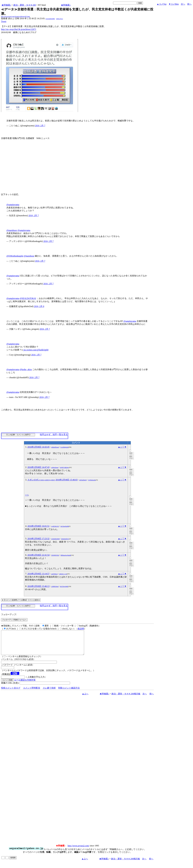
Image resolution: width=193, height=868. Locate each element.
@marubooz (12, 230)
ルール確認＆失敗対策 (25, 685)
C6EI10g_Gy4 (63, 574)
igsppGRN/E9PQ (50, 19)
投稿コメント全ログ (11, 693)
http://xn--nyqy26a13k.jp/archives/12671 (19, 29)
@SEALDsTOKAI (28, 298)
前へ (189, 4)
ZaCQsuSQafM (65, 526)
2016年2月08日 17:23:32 (38, 539)
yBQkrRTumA (55, 447)
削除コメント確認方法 (69, 693)
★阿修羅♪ (6, 5)
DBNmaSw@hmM (66, 555)
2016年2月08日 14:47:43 (38, 467)
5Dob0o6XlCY (65, 539)
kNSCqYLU (60, 19)
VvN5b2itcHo (92, 480)
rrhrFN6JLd (54, 574)
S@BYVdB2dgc (64, 467)
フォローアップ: (9, 614)
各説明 (81, 629)
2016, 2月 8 (39, 306)
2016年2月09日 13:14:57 (38, 574)
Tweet (4, 21)
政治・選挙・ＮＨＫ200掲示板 (126, 699)
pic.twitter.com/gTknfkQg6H (36, 350)
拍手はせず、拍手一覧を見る (54, 435)
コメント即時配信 (32, 693)
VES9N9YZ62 (55, 555)
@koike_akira (26, 369)
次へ (183, 4)
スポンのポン (41, 480)
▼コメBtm (174, 4)
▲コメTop (162, 4)
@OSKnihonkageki (15, 256)
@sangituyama (13, 205)
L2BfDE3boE (55, 586)
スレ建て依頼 (49, 693)
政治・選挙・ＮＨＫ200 (25, 5)
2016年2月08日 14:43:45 (38, 447)
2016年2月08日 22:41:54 (38, 555)
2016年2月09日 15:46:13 (38, 586)
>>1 (27, 495)
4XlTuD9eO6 (83, 480)
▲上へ (85, 699)
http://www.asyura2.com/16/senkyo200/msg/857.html (15, 16)
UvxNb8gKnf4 (64, 447)
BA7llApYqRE (64, 586)
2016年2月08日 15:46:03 (66, 480)
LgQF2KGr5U (55, 526)
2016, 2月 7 (40, 126)
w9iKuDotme (55, 467)
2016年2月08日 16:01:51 (38, 526)
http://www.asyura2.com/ (78, 850)
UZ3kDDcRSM (55, 539)
